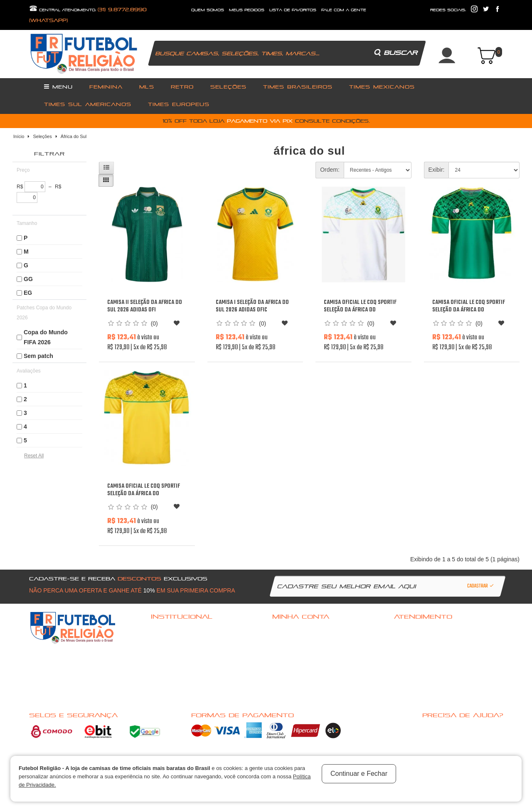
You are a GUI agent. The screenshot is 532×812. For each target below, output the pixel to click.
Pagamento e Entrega (174, 662)
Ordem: (330, 170)
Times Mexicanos (382, 87)
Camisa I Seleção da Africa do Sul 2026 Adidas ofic (252, 306)
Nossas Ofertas (168, 694)
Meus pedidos (288, 662)
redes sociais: (448, 10)
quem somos (208, 10)
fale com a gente (344, 10)
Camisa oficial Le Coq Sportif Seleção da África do (360, 306)
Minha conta (286, 651)
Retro (182, 87)
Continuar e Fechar (359, 774)
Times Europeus (179, 104)
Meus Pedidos (247, 10)
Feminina (106, 87)
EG (28, 293)
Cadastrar (481, 586)
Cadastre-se (287, 640)
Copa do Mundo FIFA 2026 (46, 337)
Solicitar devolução (416, 651)
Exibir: (437, 170)
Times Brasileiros (298, 87)
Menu (58, 86)
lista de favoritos (293, 10)
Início (19, 136)
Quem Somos (165, 651)
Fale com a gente (412, 629)
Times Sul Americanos (88, 104)
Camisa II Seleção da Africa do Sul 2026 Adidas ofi (145, 306)
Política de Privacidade (176, 673)
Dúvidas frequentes (172, 629)
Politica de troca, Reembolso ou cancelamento (199, 640)
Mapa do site (408, 662)
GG (28, 279)
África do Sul (74, 136)
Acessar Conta (289, 629)
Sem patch (38, 356)
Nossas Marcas (168, 684)
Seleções (228, 87)
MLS (147, 87)
